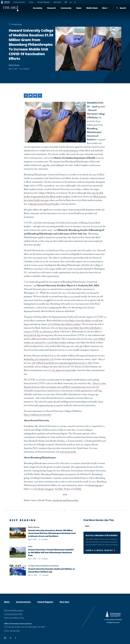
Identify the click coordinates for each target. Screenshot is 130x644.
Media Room (92, 8)
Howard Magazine (44, 2)
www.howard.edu (68, 452)
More (106, 8)
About (7, 602)
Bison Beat (57, 2)
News (79, 8)
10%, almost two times (61, 370)
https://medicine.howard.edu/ (38, 415)
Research (51, 8)
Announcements (19, 2)
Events (31, 2)
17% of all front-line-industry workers (64, 324)
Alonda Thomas (14, 65)
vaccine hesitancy (70, 150)
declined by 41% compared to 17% (39, 359)
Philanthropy (17, 24)
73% (80, 346)
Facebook (39, 489)
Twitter (67, 489)
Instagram (49, 489)
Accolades (38, 8)
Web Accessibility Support (14, 610)
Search (121, 8)
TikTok (78, 489)
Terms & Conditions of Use (14, 618)
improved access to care (49, 405)
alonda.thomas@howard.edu (66, 500)
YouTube (59, 489)
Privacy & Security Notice (13, 614)
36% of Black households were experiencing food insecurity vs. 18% (62, 363)
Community (66, 8)
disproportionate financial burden (44, 204)
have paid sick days (32, 335)
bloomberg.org (95, 485)
